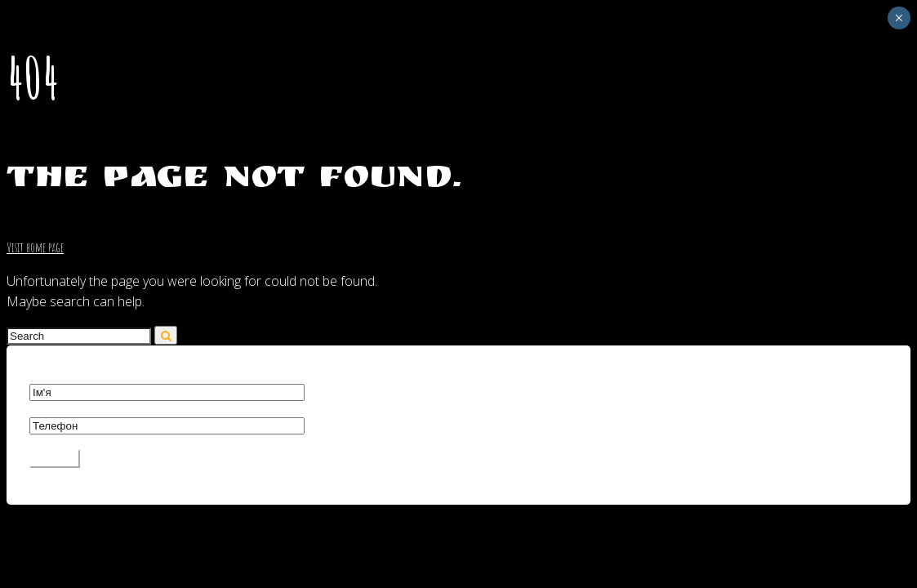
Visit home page (35, 247)
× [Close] (899, 18)
